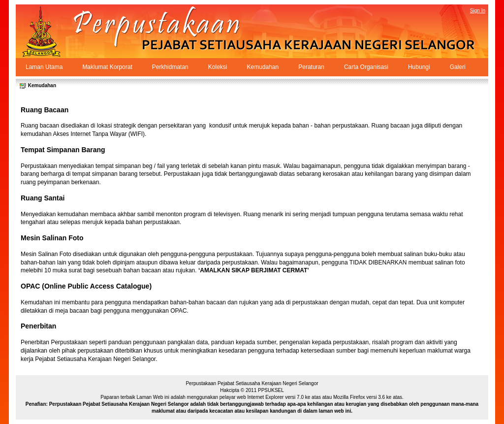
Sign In (478, 11)
